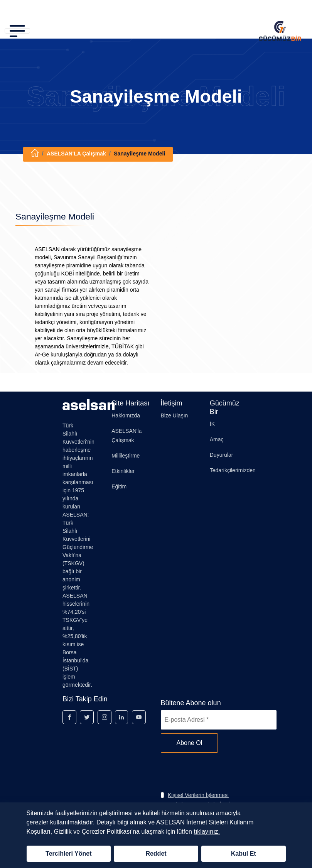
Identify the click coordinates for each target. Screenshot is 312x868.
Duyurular (222, 455)
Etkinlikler (123, 471)
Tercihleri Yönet (68, 854)
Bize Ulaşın (175, 415)
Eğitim (119, 486)
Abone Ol (190, 743)
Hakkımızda (126, 415)
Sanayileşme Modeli (139, 154)
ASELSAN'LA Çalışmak (76, 154)
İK (212, 424)
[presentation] (219, 772)
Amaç (217, 439)
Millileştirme (126, 456)
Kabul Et (244, 854)
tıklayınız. (207, 832)
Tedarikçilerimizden (233, 470)
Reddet (156, 854)
